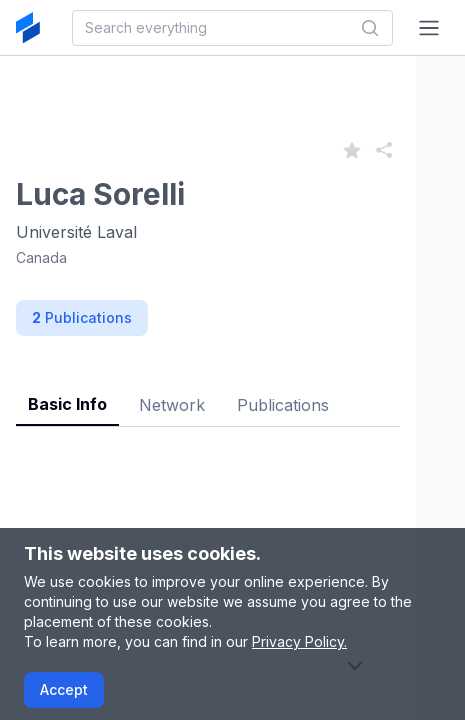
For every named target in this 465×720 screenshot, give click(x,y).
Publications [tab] (283, 405)
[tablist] (208, 389)
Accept (64, 689)
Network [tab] (172, 405)
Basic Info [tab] (67, 404)
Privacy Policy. (299, 641)
